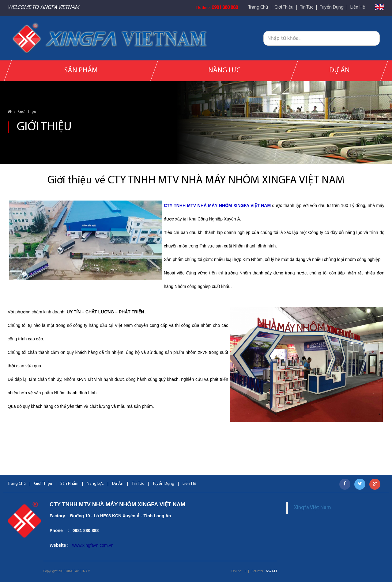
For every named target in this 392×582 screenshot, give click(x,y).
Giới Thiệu (284, 8)
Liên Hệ (358, 8)
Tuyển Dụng (332, 8)
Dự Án (339, 71)
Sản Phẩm (81, 71)
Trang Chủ (258, 8)
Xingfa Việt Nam (313, 508)
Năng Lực (224, 71)
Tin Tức (307, 8)
